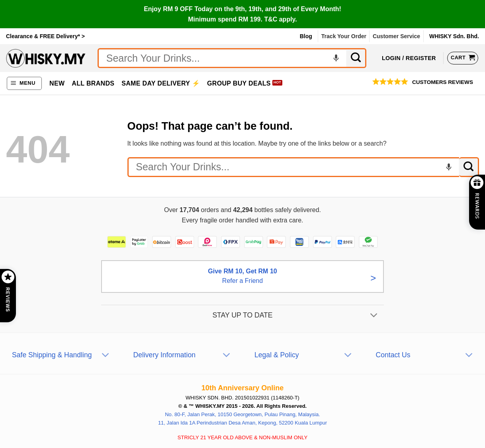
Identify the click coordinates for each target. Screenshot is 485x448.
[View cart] (463, 58)
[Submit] (356, 58)
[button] (24, 83)
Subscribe (271, 52)
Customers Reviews (443, 82)
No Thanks (214, 52)
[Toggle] (374, 316)
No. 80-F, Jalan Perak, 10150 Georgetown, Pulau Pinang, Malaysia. (242, 414)
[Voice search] (336, 58)
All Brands (93, 83)
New (57, 83)
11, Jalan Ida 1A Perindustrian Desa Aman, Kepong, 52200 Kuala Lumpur (242, 423)
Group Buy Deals (239, 83)
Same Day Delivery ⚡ (161, 83)
